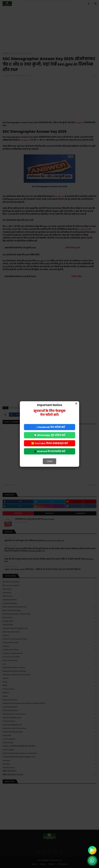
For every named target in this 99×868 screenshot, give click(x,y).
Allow (62, 13)
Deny (36, 13)
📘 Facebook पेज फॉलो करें (50, 427)
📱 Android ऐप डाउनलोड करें (49, 451)
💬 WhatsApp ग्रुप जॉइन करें (49, 435)
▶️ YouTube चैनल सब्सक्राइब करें (49, 443)
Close (49, 461)
